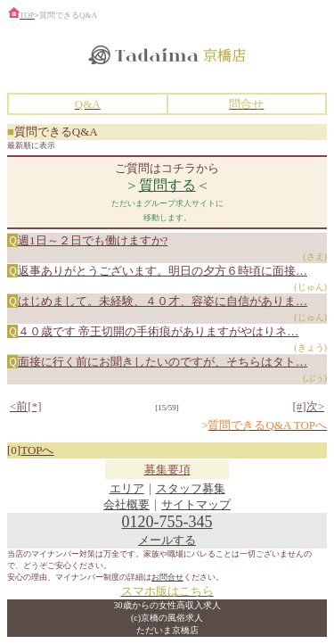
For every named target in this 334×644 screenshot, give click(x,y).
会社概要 (126, 504)
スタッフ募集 (191, 488)
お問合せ (167, 577)
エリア (127, 488)
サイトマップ (196, 504)
